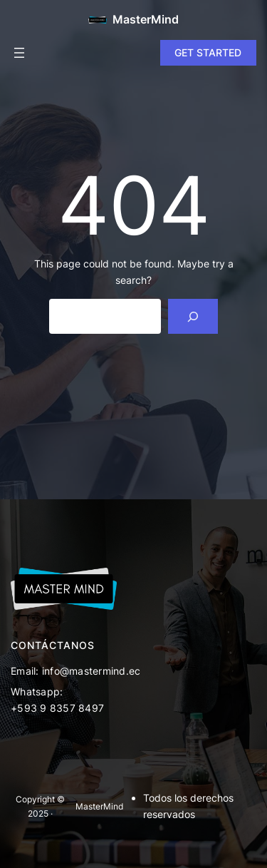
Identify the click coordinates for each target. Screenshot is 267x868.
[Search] (193, 316)
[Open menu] (19, 53)
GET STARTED (208, 52)
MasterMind (146, 19)
